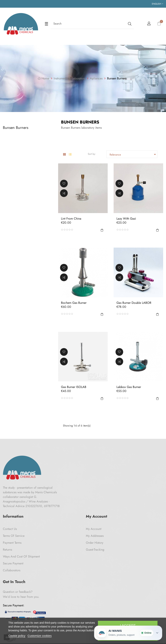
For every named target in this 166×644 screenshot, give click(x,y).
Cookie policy (17, 636)
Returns (7, 550)
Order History (95, 543)
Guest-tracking (95, 550)
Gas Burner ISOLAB (74, 387)
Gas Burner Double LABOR (134, 303)
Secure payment (13, 563)
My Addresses (95, 536)
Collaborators (12, 570)
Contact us (10, 529)
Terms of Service (14, 536)
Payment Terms (12, 543)
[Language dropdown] (157, 4)
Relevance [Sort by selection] (133, 154)
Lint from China (71, 219)
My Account (94, 529)
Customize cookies (40, 636)
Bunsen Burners (16, 128)
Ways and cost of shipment (21, 556)
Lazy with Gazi (126, 219)
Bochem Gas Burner (74, 303)
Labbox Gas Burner (129, 387)
